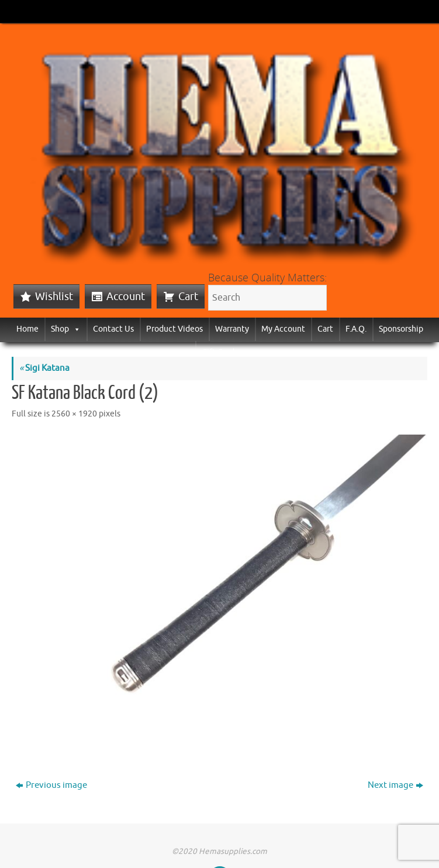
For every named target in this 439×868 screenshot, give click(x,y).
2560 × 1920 (74, 414)
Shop (66, 329)
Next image (395, 785)
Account (126, 297)
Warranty (232, 329)
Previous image (51, 785)
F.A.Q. (356, 329)
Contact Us (113, 329)
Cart (188, 297)
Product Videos (174, 329)
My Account (283, 329)
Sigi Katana (44, 368)
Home (27, 329)
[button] (75, 329)
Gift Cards (220, 352)
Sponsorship (401, 329)
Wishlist (54, 297)
